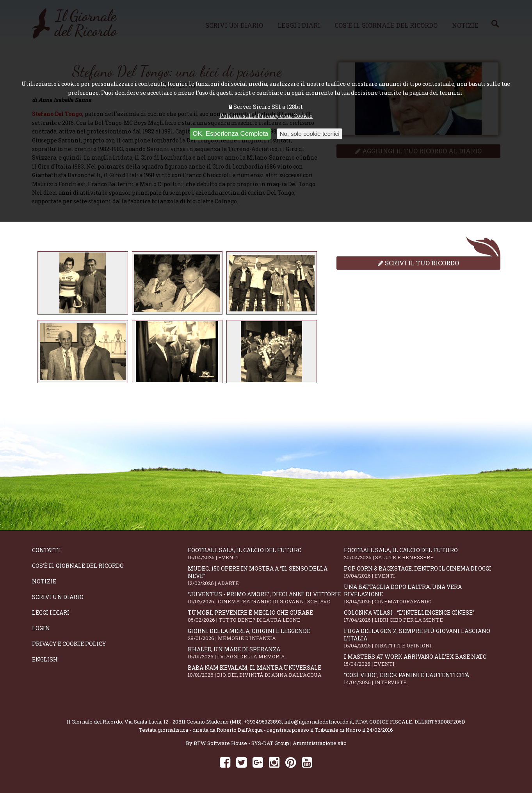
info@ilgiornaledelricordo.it (318, 722)
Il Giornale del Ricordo (94, 722)
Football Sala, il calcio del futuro (266, 554)
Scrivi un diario (58, 597)
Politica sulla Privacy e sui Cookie (266, 116)
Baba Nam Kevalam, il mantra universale (266, 671)
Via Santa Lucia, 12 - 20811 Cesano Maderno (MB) (183, 722)
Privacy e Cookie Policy (69, 644)
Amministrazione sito (320, 743)
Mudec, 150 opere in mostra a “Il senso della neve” (266, 576)
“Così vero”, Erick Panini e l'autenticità (422, 678)
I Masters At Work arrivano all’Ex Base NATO (422, 660)
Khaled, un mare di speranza (266, 653)
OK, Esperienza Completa (230, 134)
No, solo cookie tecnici (309, 134)
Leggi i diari (51, 613)
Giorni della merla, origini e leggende (266, 634)
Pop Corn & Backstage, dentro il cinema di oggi (422, 572)
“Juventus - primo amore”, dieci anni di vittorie (266, 598)
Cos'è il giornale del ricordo (78, 566)
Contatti (46, 550)
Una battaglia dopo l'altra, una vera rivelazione (422, 594)
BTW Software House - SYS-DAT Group (241, 743)
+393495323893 (263, 722)
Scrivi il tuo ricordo (418, 263)
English (45, 659)
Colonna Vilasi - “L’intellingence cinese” (422, 616)
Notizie (44, 581)
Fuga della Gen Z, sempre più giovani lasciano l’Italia (422, 638)
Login (41, 628)
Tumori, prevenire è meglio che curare (266, 616)
